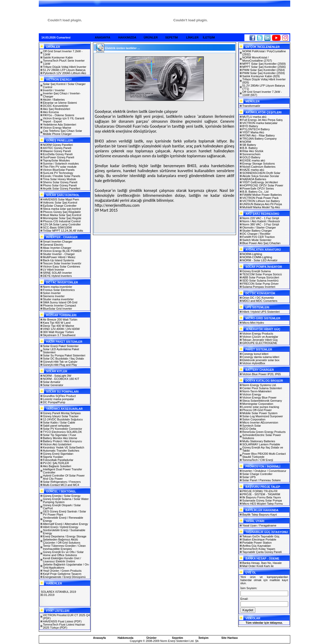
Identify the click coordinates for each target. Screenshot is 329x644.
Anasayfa (100, 638)
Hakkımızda (126, 638)
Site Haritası (230, 638)
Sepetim (178, 638)
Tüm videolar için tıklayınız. (264, 623)
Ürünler (151, 638)
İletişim (204, 638)
